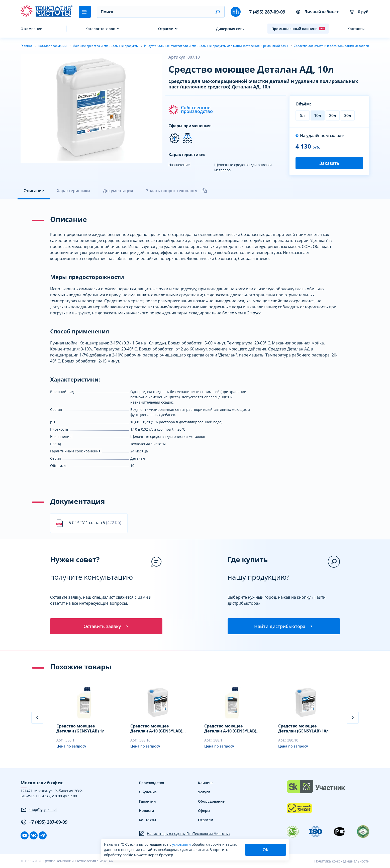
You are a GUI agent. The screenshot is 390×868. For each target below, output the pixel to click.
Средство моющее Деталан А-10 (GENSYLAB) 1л (230, 728)
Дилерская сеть (230, 29)
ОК (266, 850)
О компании (31, 29)
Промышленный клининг (298, 29)
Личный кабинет (317, 12)
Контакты (356, 29)
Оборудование (211, 801)
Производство (152, 783)
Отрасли (166, 29)
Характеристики (73, 191)
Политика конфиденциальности (342, 861)
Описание (34, 191)
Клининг (206, 783)
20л (333, 115)
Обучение (148, 792)
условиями (182, 844)
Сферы (204, 811)
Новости (146, 811)
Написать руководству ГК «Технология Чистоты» (185, 833)
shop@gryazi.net (39, 810)
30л (348, 115)
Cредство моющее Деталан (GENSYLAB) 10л (303, 728)
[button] (217, 12)
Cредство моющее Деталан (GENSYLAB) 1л (80, 728)
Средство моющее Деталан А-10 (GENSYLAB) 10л (156, 728)
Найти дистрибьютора (284, 626)
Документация (118, 191)
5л (302, 115)
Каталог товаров (100, 29)
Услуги (204, 792)
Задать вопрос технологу (177, 191)
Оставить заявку (106, 626)
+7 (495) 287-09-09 (266, 12)
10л (318, 115)
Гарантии (147, 801)
